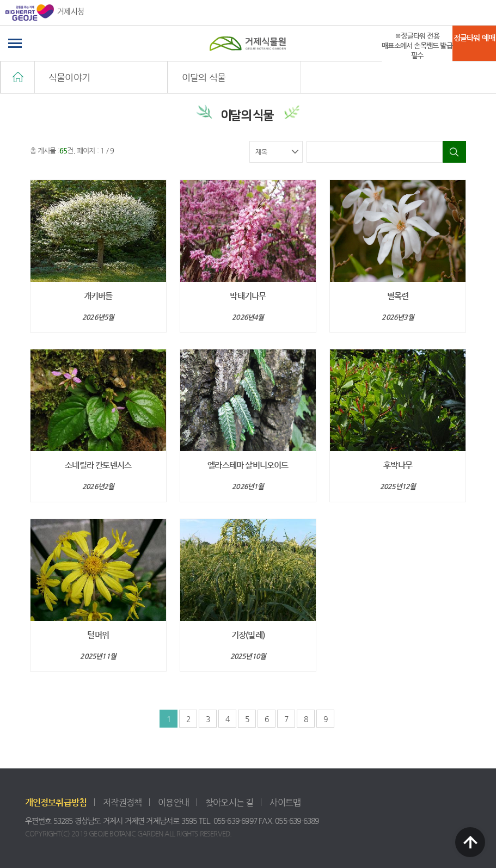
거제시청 (45, 13)
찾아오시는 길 (229, 802)
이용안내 (173, 802)
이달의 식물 (204, 77)
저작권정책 (122, 802)
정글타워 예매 (474, 38)
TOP (470, 842)
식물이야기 (69, 77)
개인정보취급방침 (56, 802)
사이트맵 (285, 802)
